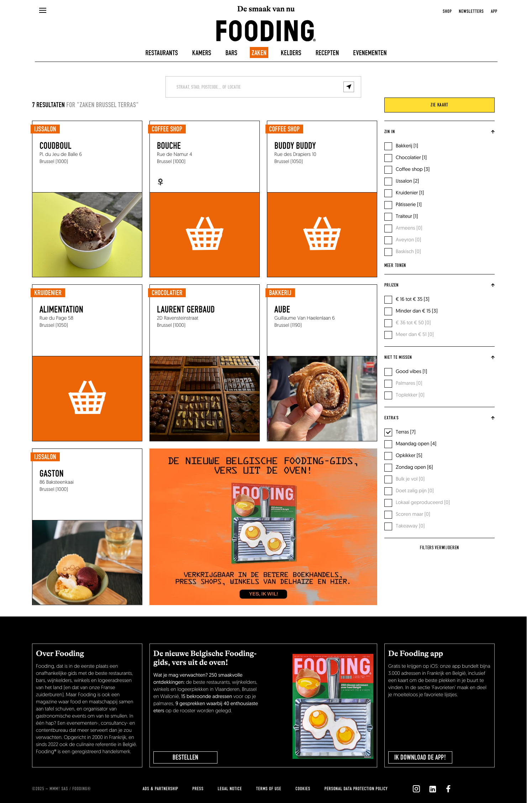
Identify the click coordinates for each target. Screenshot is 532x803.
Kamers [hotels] (202, 53)
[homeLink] (266, 30)
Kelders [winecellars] (291, 53)
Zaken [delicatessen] (259, 53)
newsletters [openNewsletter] (471, 11)
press (198, 789)
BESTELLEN (185, 757)
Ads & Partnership (160, 789)
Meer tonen (395, 266)
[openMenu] (43, 11)
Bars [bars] (231, 53)
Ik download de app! (420, 757)
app (494, 11)
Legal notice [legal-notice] (230, 789)
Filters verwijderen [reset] (439, 548)
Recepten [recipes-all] (327, 53)
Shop (447, 11)
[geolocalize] (349, 87)
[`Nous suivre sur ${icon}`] (416, 789)
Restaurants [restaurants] (162, 53)
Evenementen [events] (370, 53)
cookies (303, 789)
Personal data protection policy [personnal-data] (356, 789)
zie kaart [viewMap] (439, 105)
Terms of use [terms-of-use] (269, 789)
